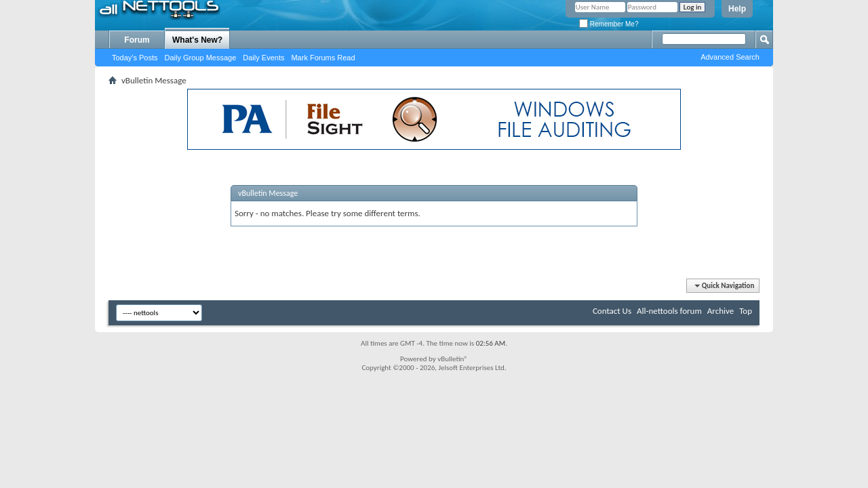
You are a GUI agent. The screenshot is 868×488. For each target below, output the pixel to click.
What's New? (197, 40)
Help (737, 9)
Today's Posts (135, 58)
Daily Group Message (201, 58)
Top (746, 311)
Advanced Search (730, 57)
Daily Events (263, 58)
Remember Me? (609, 24)
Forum (137, 40)
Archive (721, 311)
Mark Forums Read (323, 58)
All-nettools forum (669, 311)
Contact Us (612, 311)
